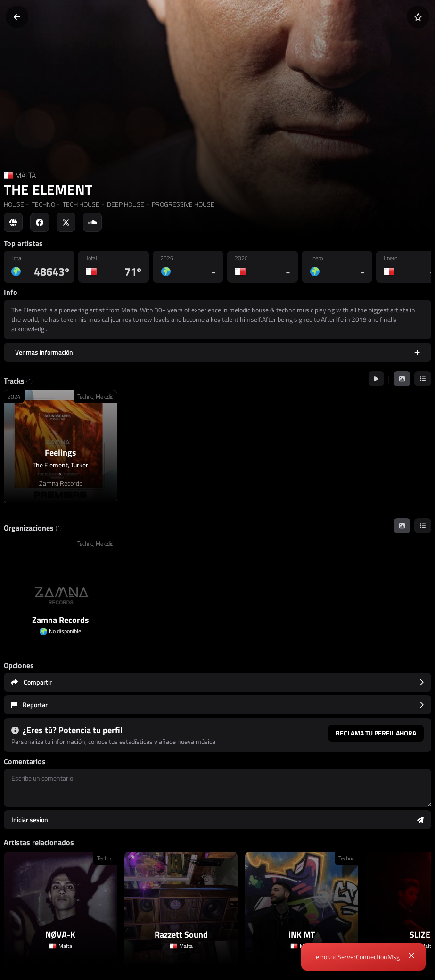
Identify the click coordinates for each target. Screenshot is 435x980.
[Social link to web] (13, 222)
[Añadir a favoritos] (418, 17)
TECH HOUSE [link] (80, 204)
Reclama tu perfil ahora (376, 733)
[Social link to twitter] (66, 222)
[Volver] (17, 17)
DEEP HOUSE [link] (125, 204)
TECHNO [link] (43, 204)
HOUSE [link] (14, 204)
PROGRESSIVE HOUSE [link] (182, 204)
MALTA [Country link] (25, 175)
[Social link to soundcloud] (92, 222)
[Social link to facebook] (40, 222)
